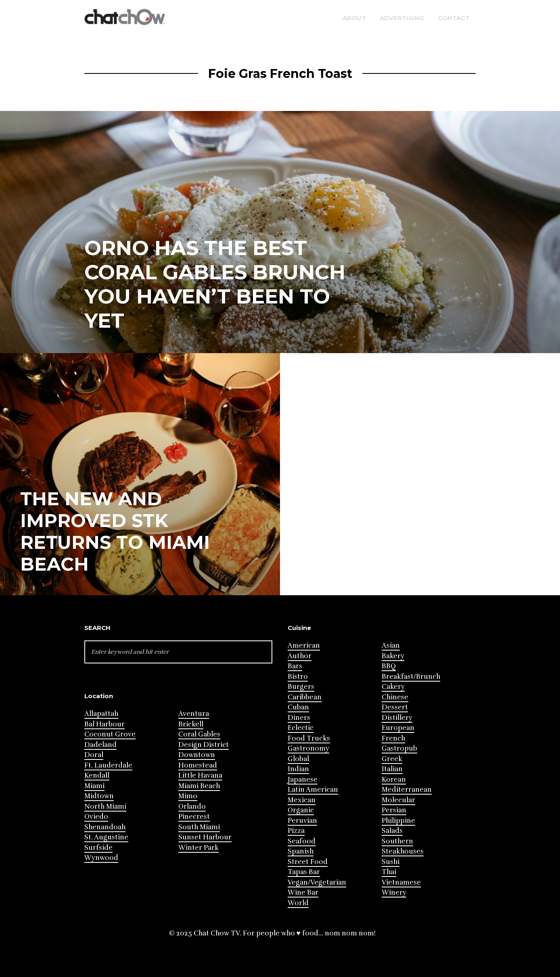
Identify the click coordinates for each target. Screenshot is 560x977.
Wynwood (101, 858)
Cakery (393, 687)
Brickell (191, 724)
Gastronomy (308, 748)
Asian (391, 645)
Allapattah (101, 714)
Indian (298, 769)
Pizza (296, 831)
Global (298, 759)
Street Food (308, 862)
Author (300, 656)
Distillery (397, 718)
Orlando (192, 806)
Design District (204, 745)
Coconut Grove (110, 734)
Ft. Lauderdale (108, 765)
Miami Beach (199, 786)
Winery (394, 892)
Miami (94, 786)
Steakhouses (403, 851)
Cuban (298, 707)
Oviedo (96, 817)
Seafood (302, 841)
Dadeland (100, 745)
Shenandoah (105, 827)
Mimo (188, 796)
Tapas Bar (304, 872)
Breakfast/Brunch (411, 677)
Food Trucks (309, 738)
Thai (389, 872)
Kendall (97, 775)
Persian (394, 810)
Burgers (301, 687)
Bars (295, 666)
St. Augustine (106, 837)
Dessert (395, 707)
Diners (299, 718)
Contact (454, 18)
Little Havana (200, 775)
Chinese (395, 697)
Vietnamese (401, 882)
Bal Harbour (104, 724)
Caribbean (305, 697)
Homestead (198, 765)
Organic (301, 810)
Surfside (98, 848)
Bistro (298, 677)
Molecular (398, 800)
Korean (394, 779)
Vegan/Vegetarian (317, 882)
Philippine (398, 821)
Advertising (402, 18)
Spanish (301, 851)
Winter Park (199, 848)
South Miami (199, 827)
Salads (392, 831)
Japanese (303, 779)
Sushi (391, 862)
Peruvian (302, 821)
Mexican (302, 800)
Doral (94, 755)
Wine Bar (303, 892)
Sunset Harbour (205, 837)
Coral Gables (199, 734)
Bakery (393, 656)
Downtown (197, 755)
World (298, 903)
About (354, 18)
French (393, 738)
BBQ (389, 666)
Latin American (313, 790)
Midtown (99, 796)
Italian (392, 769)
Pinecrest (194, 817)
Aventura (194, 714)
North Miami (105, 806)
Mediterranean (407, 790)
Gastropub (399, 748)
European (398, 728)
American (304, 645)
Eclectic (301, 728)
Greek (392, 759)
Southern (397, 841)
